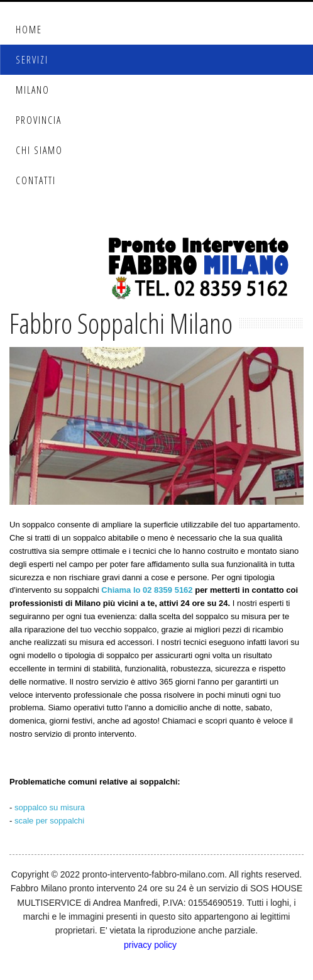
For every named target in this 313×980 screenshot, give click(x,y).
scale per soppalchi (49, 821)
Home (29, 30)
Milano (33, 90)
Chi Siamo (39, 150)
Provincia (39, 120)
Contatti (36, 180)
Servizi (32, 60)
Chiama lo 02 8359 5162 (147, 590)
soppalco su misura (50, 807)
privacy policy (150, 945)
